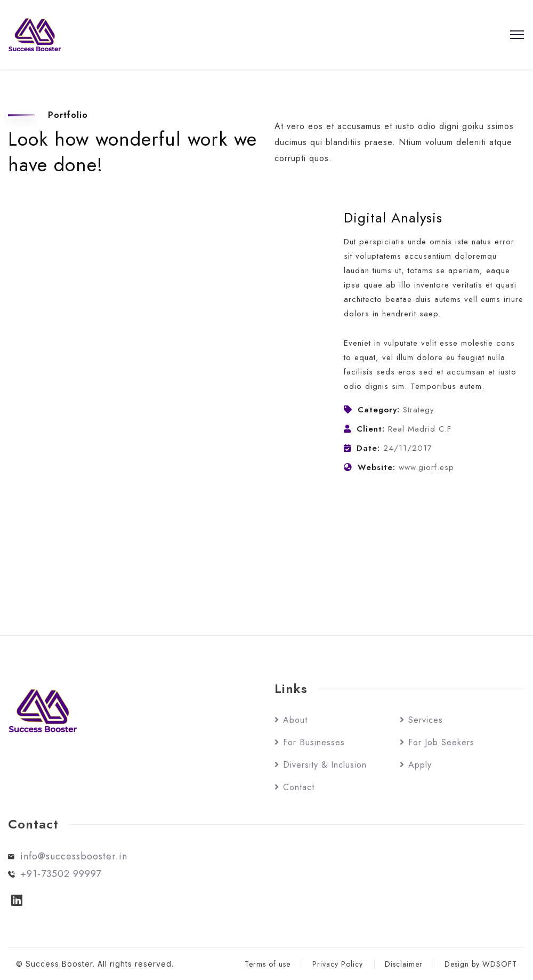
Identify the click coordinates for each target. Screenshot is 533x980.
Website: (377, 467)
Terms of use (268, 964)
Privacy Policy (338, 964)
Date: (368, 448)
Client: (371, 429)
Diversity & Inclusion (325, 765)
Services (426, 720)
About (295, 720)
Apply (420, 765)
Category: (379, 410)
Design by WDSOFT (481, 964)
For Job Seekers (441, 742)
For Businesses (314, 742)
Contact (299, 787)
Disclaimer (404, 964)
